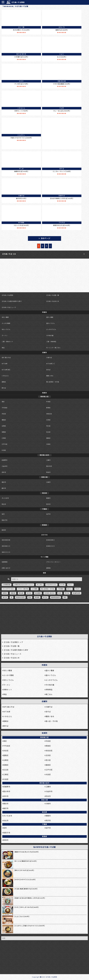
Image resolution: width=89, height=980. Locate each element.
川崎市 (48, 482)
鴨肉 (65, 597)
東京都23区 (44, 737)
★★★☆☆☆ (51, 546)
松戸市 (48, 514)
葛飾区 (48, 438)
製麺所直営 (77, 593)
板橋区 (4, 432)
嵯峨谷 (4, 382)
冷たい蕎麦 (5, 317)
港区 (3, 402)
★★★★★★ (6, 540)
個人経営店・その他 (53, 382)
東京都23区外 (45, 783)
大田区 (48, 444)
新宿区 (48, 408)
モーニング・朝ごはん (53, 348)
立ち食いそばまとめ (53, 301)
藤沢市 (4, 488)
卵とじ (69, 589)
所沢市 (48, 504)
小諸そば (49, 358)
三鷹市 (48, 460)
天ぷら (78, 589)
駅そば (4, 388)
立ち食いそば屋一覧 (53, 295)
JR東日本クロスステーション (24, 585)
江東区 (4, 438)
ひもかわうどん (51, 585)
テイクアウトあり (8, 589)
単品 (3, 348)
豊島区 (4, 420)
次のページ (46, 238)
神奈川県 (44, 800)
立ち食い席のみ (50, 593)
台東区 (4, 426)
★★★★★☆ (51, 540)
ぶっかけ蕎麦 (6, 323)
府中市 (4, 472)
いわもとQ (5, 376)
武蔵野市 (5, 460)
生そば (29, 593)
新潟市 (4, 530)
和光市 (4, 504)
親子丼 (5, 597)
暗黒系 (5, 593)
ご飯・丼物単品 (51, 342)
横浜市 (4, 482)
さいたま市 (5, 498)
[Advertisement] (43, 618)
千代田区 (5, 408)
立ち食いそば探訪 (18, 2)
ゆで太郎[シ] (51, 364)
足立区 (48, 432)
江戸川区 (5, 444)
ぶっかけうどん (51, 329)
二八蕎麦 (35, 589)
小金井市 (5, 466)
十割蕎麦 (61, 589)
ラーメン (5, 336)
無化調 (21, 593)
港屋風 (13, 593)
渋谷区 (4, 414)
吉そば (48, 370)
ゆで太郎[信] (6, 370)
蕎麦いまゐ (50, 376)
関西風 (37, 597)
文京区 (48, 420)
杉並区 (4, 450)
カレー (70, 585)
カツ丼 (62, 585)
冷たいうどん (6, 329)
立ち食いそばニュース (9, 307)
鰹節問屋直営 (55, 597)
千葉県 (44, 824)
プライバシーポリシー (53, 562)
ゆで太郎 (5, 364)
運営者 (48, 568)
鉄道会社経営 (20, 597)
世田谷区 (49, 414)
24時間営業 (7, 585)
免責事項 (5, 562)
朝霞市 (48, 498)
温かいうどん (51, 323)
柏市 (3, 514)
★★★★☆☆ (6, 546)
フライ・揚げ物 (23, 589)
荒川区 (48, 426)
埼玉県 (44, 812)
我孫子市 (5, 520)
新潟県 (44, 836)
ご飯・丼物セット (7, 342)
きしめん (40, 585)
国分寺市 (49, 466)
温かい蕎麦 (50, 317)
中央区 (48, 402)
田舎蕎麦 (38, 593)
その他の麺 (50, 336)
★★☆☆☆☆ (6, 552)
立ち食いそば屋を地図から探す (12, 301)
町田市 (48, 472)
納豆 (60, 593)
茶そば (67, 593)
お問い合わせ (6, 568)
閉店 (30, 597)
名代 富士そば (6, 358)
